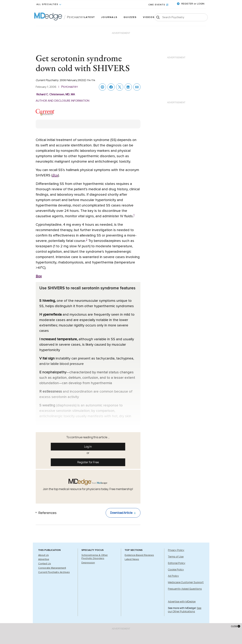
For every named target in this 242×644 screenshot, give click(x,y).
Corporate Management (52, 568)
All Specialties (47, 4)
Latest (89, 17)
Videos (149, 17)
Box (55, 175)
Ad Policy (173, 576)
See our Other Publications (185, 610)
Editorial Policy (177, 563)
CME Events (157, 5)
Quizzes (130, 17)
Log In (88, 447)
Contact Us (45, 564)
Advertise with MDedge (182, 601)
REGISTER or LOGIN (192, 4)
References (47, 513)
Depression (88, 563)
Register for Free (88, 462)
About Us (44, 555)
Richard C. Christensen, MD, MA (56, 94)
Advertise (44, 559)
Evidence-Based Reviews (139, 555)
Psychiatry (75, 17)
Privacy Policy (176, 550)
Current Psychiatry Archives (54, 572)
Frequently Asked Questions (185, 589)
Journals (109, 17)
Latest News (132, 559)
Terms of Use (176, 557)
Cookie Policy (176, 569)
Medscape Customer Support (186, 582)
